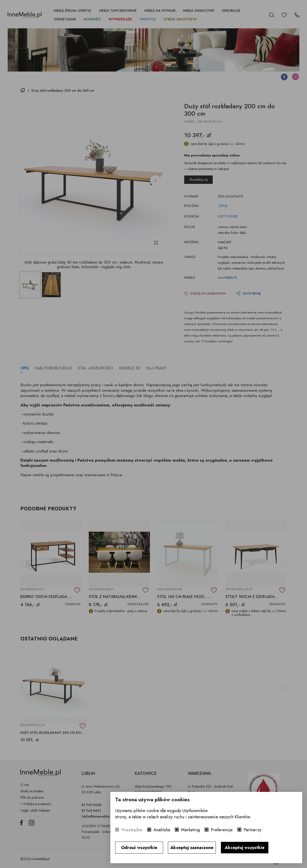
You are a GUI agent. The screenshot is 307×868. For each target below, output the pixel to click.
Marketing (190, 830)
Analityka (162, 830)
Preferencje (222, 830)
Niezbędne (132, 830)
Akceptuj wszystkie (245, 848)
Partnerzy (253, 830)
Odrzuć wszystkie (139, 848)
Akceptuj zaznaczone (192, 848)
